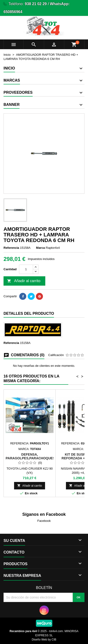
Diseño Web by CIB (44, 640)
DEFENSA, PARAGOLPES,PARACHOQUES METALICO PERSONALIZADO (30, 458)
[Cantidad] (26, 269)
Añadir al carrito (24, 281)
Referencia (11, 248)
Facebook (44, 521)
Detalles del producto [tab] (29, 313)
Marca (41, 248)
